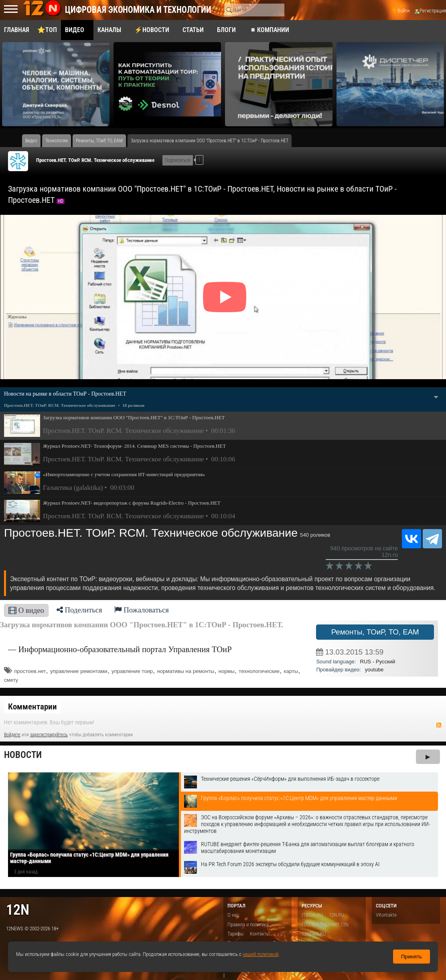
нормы (227, 671)
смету (11, 680)
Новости (23, 755)
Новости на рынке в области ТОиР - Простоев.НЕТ (65, 394)
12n (18, 910)
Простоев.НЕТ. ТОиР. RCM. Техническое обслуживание (95, 160)
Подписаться (178, 160)
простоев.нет (30, 671)
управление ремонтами (79, 671)
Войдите (12, 735)
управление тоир (132, 671)
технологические (259, 671)
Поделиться (79, 610)
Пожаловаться (142, 610)
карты (291, 671)
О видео (26, 610)
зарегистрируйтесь (49, 735)
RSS (439, 725)
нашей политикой (261, 954)
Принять (412, 957)
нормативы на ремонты (185, 671)
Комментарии (32, 707)
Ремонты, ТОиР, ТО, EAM (375, 632)
